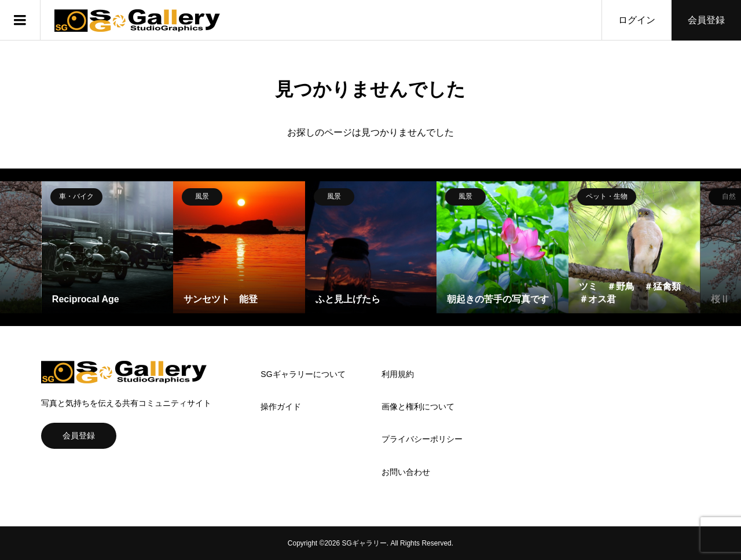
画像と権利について (418, 407)
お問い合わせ (406, 472)
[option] (108, 247)
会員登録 (706, 20)
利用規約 (398, 374)
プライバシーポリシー (422, 439)
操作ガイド (281, 407)
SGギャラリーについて (303, 374)
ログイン (637, 20)
